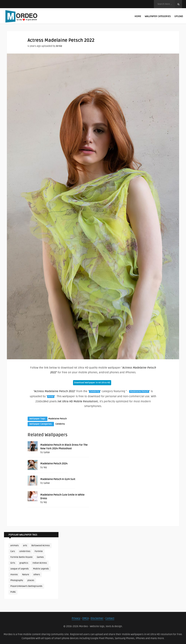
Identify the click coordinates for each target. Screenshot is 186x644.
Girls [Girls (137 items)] (13, 563)
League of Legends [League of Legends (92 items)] (20, 569)
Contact (110, 618)
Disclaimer (97, 618)
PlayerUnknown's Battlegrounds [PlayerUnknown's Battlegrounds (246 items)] (26, 586)
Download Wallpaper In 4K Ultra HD (92, 383)
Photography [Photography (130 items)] (17, 580)
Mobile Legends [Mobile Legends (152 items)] (41, 569)
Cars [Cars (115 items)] (13, 551)
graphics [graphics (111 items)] (24, 563)
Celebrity (95, 391)
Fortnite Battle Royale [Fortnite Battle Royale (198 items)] (21, 557)
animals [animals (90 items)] (15, 546)
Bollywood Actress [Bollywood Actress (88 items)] (41, 546)
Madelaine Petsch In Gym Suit (58, 479)
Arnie (59, 46)
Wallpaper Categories (158, 17)
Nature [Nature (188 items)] (26, 575)
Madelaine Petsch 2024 (54, 464)
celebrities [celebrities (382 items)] (25, 551)
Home (138, 16)
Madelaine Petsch (139, 391)
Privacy (76, 618)
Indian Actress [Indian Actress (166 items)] (40, 563)
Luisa (47, 452)
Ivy (45, 467)
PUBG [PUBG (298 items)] (13, 592)
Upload (179, 16)
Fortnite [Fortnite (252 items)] (39, 551)
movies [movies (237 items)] (14, 575)
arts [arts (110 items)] (25, 546)
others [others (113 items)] (37, 575)
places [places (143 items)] (31, 580)
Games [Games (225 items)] (40, 557)
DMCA (85, 618)
